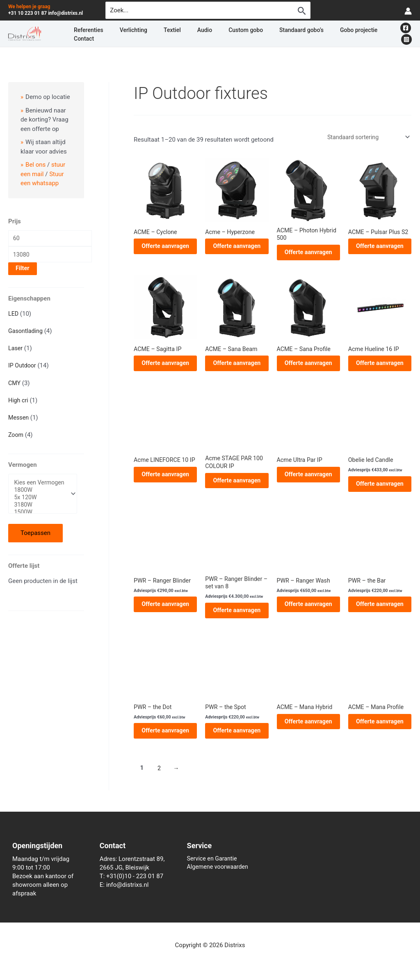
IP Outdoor (23, 368)
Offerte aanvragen (165, 248)
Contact (336, 34)
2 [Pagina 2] (160, 774)
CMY (15, 386)
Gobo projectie (300, 34)
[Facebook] (394, 34)
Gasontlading (26, 333)
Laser (16, 351)
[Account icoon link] (408, 10)
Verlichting (124, 34)
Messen (19, 420)
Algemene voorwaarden (219, 868)
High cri (19, 403)
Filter (23, 271)
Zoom (16, 438)
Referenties (89, 34)
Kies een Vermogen (41, 486)
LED (14, 316)
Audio (176, 34)
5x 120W (41, 501)
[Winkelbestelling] (365, 137)
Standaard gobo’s (253, 34)
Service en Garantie (213, 859)
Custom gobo (207, 34)
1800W (41, 494)
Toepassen (35, 538)
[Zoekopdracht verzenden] (302, 11)
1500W (41, 517)
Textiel (153, 34)
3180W (41, 509)
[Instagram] (406, 34)
